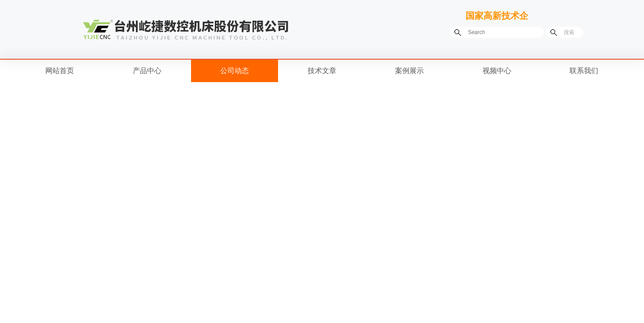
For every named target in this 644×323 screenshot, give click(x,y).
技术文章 (322, 71)
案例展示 (409, 71)
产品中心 (147, 71)
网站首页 (60, 71)
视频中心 (497, 71)
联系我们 (584, 71)
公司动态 (235, 71)
